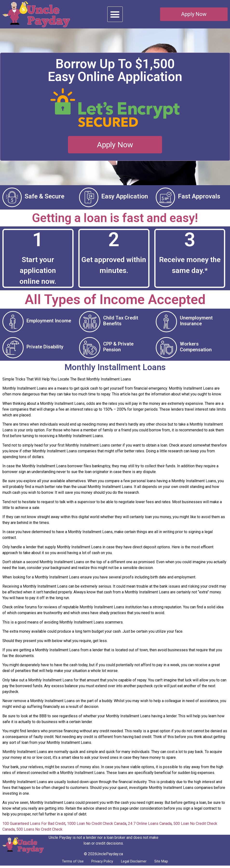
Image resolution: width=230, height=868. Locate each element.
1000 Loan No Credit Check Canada (97, 825)
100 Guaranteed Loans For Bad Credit (34, 825)
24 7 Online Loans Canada (150, 825)
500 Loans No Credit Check (39, 831)
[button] (115, 14)
